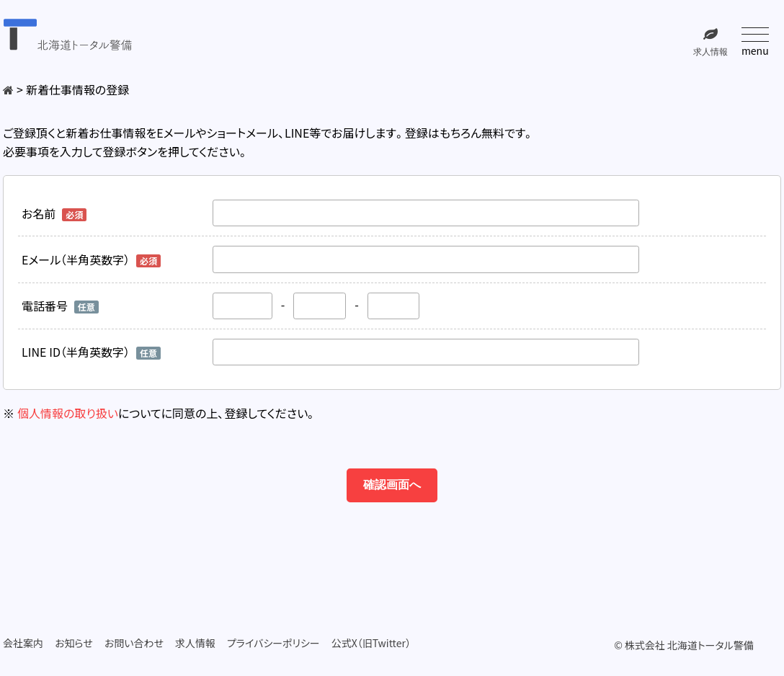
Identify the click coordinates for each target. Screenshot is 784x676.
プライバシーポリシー (273, 643)
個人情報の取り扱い (68, 413)
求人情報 (195, 643)
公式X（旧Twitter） (371, 643)
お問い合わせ (134, 643)
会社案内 (23, 643)
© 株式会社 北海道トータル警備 (684, 645)
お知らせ (74, 643)
